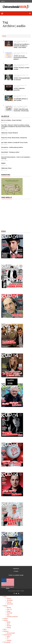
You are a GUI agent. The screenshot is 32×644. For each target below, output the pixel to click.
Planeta (9, 602)
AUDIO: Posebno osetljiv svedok (21, 68)
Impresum (16, 569)
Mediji (9, 622)
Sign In (3, 1)
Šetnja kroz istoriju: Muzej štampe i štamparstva (14, 138)
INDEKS (3, 163)
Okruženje (10, 600)
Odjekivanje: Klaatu (6, 168)
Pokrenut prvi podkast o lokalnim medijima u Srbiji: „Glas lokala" (22, 46)
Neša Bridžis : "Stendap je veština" (10, 152)
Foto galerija (7, 642)
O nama (16, 571)
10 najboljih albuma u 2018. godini (21, 99)
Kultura (5, 606)
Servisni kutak (11, 633)
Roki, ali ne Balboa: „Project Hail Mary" (11, 120)
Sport (8, 624)
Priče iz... (9, 598)
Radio (8, 637)
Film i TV (9, 609)
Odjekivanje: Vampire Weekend (10, 133)
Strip (8, 615)
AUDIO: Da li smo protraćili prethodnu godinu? (20, 57)
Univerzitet (10, 604)
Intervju (6, 620)
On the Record (7, 635)
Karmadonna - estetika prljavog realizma (12, 147)
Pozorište (10, 613)
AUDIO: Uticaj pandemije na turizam (22, 79)
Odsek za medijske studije (16, 575)
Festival (9, 640)
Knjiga (9, 611)
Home (4, 36)
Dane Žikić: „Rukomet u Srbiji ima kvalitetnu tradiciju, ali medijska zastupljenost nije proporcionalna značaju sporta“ (16, 127)
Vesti (5, 597)
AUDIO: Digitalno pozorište (19, 89)
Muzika (9, 608)
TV (8, 638)
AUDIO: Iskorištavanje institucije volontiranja (21, 110)
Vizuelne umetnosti (12, 617)
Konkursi (6, 631)
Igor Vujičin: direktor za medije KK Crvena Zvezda (14, 143)
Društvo (6, 619)
